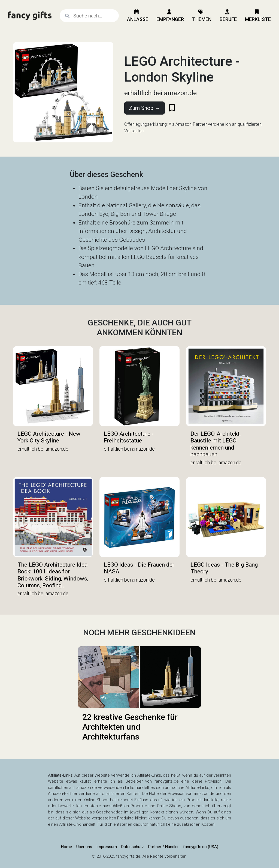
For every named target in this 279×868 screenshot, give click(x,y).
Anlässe (138, 16)
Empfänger (170, 16)
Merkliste (258, 16)
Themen (202, 16)
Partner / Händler (163, 847)
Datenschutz (133, 847)
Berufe (228, 16)
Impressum (107, 847)
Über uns (84, 847)
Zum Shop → (145, 108)
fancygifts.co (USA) (201, 847)
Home (66, 847)
